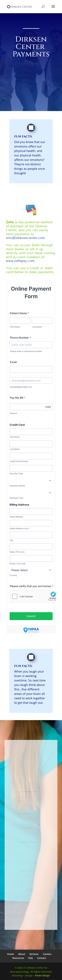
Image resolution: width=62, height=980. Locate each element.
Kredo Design (42, 975)
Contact (41, 958)
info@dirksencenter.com (25, 238)
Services (34, 954)
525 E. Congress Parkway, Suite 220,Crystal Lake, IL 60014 (25, 813)
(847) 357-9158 (21, 828)
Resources (18, 958)
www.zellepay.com (20, 261)
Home (10, 954)
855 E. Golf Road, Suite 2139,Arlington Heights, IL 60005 (28, 791)
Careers (47, 954)
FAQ (31, 958)
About (22, 954)
